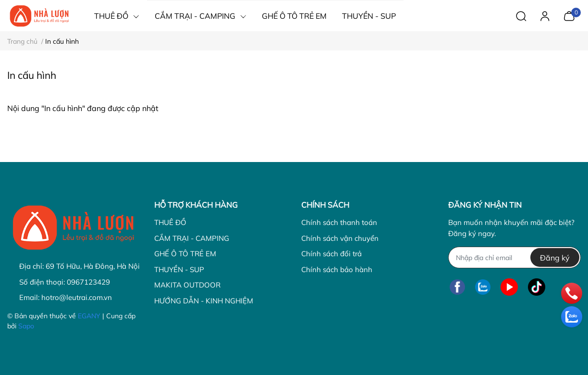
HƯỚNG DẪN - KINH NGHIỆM (204, 301)
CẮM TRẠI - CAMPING (192, 238)
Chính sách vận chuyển (340, 238)
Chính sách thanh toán (339, 222)
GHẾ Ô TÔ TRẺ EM (185, 254)
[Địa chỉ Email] (514, 257)
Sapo (26, 326)
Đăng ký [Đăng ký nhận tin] (555, 258)
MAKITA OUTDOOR (187, 285)
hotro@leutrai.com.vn (77, 297)
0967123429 (88, 282)
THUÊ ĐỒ (170, 222)
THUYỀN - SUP (179, 269)
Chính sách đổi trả (331, 254)
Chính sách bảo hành (337, 269)
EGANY (89, 316)
